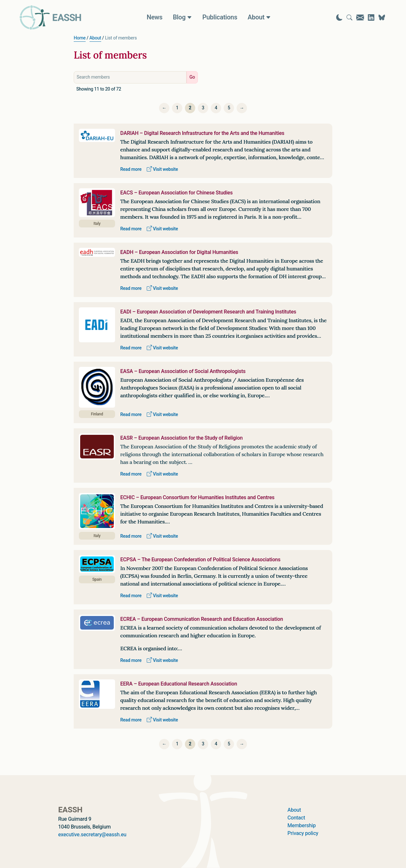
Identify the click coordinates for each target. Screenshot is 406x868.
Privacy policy (303, 833)
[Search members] (130, 77)
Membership (301, 826)
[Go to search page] (349, 17)
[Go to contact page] (360, 17)
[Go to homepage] (50, 17)
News (155, 17)
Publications (220, 17)
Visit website (162, 170)
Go (192, 77)
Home (80, 38)
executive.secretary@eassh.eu (92, 835)
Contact (296, 818)
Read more (131, 170)
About (95, 38)
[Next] (242, 108)
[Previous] (164, 108)
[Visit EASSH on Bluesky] (382, 17)
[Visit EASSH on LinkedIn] (371, 17)
